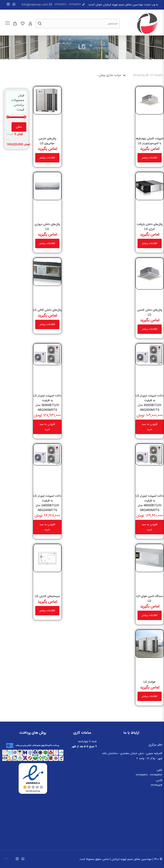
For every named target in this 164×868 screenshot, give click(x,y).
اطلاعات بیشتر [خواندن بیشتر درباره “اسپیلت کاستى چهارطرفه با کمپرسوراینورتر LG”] (150, 158)
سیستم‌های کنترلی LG (47, 596)
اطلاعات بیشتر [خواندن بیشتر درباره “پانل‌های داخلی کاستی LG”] (150, 329)
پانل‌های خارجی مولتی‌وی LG (47, 141)
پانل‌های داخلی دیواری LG (47, 227)
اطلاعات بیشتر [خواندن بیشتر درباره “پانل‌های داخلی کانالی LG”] (47, 324)
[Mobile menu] (7, 24)
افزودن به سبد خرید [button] (149, 427)
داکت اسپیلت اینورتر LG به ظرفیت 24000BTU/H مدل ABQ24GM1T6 (47, 503)
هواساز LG (149, 682)
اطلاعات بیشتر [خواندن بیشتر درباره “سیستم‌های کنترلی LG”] (47, 611)
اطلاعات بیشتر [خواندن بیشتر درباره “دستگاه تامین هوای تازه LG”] (150, 615)
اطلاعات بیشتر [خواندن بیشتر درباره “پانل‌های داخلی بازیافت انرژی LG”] (150, 243)
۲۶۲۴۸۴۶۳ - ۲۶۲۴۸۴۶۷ (68, 5)
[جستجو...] (78, 24)
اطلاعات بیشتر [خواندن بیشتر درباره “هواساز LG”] (150, 696)
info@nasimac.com (35, 5)
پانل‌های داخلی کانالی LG (47, 310)
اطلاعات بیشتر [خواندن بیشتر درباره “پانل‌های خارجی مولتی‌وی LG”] (47, 158)
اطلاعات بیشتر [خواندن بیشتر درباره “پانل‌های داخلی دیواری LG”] (47, 243)
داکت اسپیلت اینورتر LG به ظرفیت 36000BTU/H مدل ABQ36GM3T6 (47, 403)
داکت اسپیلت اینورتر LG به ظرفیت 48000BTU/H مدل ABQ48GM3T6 (149, 503)
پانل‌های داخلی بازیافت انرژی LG (150, 227)
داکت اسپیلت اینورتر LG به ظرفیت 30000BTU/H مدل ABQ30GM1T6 (149, 403)
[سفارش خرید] (112, 75)
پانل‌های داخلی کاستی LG (150, 312)
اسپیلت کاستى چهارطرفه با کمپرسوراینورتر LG (149, 141)
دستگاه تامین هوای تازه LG (149, 599)
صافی (19, 127)
